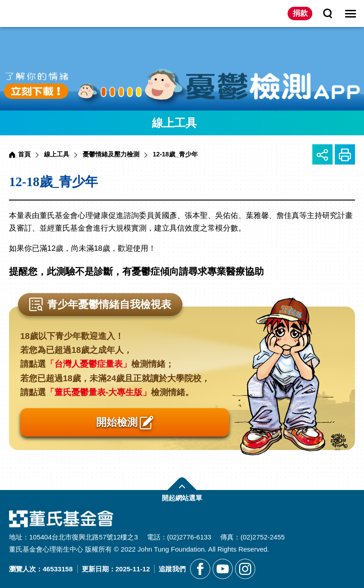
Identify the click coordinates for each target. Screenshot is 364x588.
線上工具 (57, 154)
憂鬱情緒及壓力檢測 (111, 154)
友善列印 (345, 154)
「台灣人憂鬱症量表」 (89, 364)
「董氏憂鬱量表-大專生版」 (98, 392)
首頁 (24, 154)
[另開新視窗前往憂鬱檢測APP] (182, 69)
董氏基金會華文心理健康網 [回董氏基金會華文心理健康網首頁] (45, 13)
